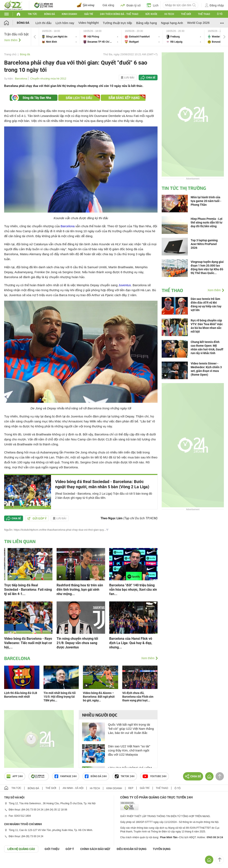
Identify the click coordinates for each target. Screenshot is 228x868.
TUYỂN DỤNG (162, 849)
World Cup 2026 (198, 23)
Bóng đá (50, 14)
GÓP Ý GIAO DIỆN (12, 863)
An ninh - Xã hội (73, 788)
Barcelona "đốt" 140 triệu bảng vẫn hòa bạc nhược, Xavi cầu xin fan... (133, 590)
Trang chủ (10, 54)
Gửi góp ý (37, 518)
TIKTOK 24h (125, 776)
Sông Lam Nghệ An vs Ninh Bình (59, 37)
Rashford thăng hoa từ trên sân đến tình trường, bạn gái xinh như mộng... (80, 590)
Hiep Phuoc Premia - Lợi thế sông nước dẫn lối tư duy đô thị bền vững (207, 222)
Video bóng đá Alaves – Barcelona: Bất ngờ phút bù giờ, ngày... (99, 697)
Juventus (125, 285)
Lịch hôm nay (65, 23)
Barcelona (21, 79)
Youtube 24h (155, 776)
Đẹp (131, 788)
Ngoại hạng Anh (172, 23)
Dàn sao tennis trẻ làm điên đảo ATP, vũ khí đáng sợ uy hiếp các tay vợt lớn (206, 304)
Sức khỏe (151, 14)
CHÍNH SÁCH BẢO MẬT (95, 849)
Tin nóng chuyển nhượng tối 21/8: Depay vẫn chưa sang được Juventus (77, 643)
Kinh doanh (69, 14)
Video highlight (89, 23)
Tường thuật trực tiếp (117, 23)
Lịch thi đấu (43, 23)
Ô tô (220, 14)
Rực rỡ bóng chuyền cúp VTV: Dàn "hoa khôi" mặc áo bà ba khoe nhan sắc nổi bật (207, 326)
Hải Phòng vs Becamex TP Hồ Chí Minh (101, 37)
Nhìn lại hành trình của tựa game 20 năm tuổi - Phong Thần (206, 201)
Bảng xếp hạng (147, 23)
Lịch (153, 5)
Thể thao (204, 14)
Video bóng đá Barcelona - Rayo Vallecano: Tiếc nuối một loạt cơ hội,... (28, 643)
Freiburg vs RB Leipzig (184, 37)
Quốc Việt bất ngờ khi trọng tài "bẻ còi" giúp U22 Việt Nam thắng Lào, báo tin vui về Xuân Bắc (131, 729)
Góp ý (70, 849)
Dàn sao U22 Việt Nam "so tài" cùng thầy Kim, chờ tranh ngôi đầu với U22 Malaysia (129, 750)
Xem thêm (11, 40)
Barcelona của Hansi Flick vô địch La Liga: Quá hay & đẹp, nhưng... (131, 643)
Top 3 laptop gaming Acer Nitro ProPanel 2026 (204, 244)
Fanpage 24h (66, 776)
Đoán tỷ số (130, 5)
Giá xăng (108, 5)
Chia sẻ (151, 78)
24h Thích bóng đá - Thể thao (119, 14)
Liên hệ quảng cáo (21, 849)
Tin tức (32, 14)
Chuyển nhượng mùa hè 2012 (48, 79)
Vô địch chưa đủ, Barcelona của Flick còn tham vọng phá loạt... (138, 697)
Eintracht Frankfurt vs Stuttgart (142, 37)
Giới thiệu (52, 849)
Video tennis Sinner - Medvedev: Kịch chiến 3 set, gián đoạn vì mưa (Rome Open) (206, 369)
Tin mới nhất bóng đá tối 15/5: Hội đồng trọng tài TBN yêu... (60, 697)
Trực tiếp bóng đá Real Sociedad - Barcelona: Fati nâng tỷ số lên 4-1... (28, 590)
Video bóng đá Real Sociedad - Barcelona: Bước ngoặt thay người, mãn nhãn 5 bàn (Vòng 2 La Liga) (102, 484)
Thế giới (186, 14)
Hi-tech (169, 14)
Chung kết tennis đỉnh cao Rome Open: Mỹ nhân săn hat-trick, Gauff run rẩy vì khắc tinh (207, 347)
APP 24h (15, 776)
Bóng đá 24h (96, 776)
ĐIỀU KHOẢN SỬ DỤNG (132, 849)
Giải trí (89, 14)
